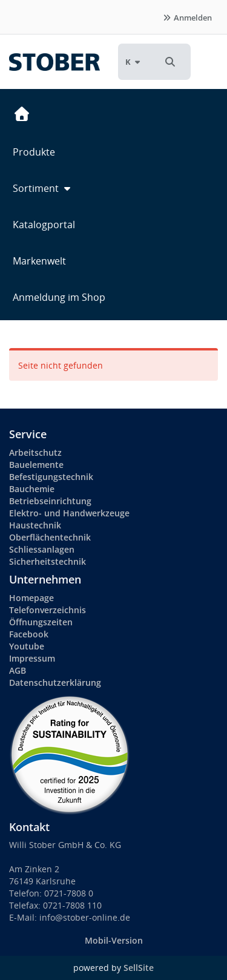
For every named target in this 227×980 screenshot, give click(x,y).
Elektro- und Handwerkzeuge (69, 513)
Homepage (31, 598)
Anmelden (187, 18)
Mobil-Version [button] (114, 940)
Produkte (34, 152)
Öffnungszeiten (41, 622)
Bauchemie (32, 489)
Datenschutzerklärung (55, 682)
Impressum (32, 658)
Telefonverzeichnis (48, 610)
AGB (18, 670)
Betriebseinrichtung (50, 501)
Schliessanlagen (42, 549)
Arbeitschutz (35, 452)
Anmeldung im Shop (59, 297)
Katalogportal (44, 225)
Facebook (29, 634)
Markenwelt (39, 261)
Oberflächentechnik (50, 537)
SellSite (139, 968)
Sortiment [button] (43, 188)
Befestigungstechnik (51, 477)
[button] (170, 62)
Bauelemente (36, 465)
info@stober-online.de (85, 917)
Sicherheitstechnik (48, 561)
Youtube (27, 646)
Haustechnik (35, 525)
